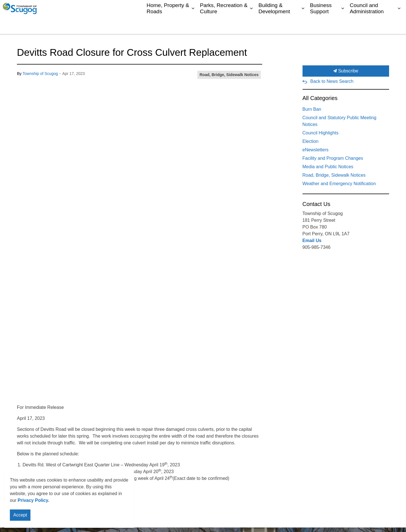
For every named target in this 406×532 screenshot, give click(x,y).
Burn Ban (312, 109)
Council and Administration (367, 25)
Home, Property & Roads (168, 25)
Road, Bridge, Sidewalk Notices (229, 75)
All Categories (320, 98)
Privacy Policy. (34, 501)
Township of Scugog (40, 74)
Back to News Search (332, 81)
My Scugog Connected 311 (342, 8)
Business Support (321, 25)
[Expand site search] (396, 8)
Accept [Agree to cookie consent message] (20, 516)
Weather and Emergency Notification (339, 184)
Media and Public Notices (328, 167)
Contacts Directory (296, 8)
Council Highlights (321, 133)
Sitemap (378, 8)
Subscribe (346, 71)
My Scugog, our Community (250, 8)
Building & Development (274, 25)
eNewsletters (315, 150)
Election (311, 141)
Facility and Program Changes (333, 158)
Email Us (312, 240)
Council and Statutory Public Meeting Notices (339, 121)
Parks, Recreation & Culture (224, 25)
